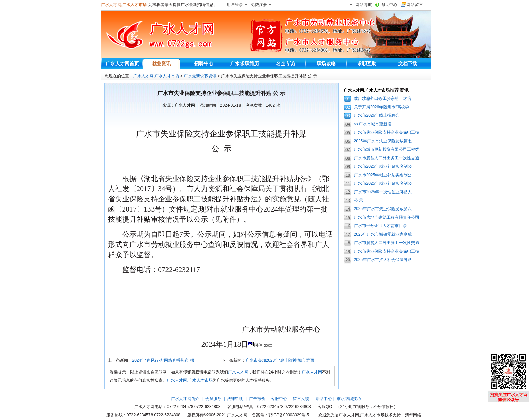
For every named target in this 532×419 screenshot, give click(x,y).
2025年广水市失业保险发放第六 (383, 209)
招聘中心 (204, 63)
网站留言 (415, 5)
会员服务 (213, 399)
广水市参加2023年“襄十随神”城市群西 (280, 360)
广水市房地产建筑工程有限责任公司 (387, 217)
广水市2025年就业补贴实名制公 (383, 166)
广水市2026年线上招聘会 (377, 115)
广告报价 (257, 399)
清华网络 (413, 415)
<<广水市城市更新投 (373, 124)
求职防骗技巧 (349, 399)
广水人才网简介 (185, 399)
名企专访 (285, 63)
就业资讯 (161, 63)
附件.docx (263, 345)
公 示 (359, 200)
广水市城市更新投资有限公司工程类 (387, 149)
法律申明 (235, 399)
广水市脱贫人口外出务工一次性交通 (387, 158)
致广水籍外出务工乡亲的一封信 (383, 98)
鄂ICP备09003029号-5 (289, 415)
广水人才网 (185, 105)
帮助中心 (389, 5)
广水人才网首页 (122, 63)
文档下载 (408, 63)
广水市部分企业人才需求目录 (380, 226)
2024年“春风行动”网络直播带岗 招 (163, 360)
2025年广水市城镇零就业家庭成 (383, 234)
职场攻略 (326, 63)
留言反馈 (301, 399)
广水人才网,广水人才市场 (124, 5)
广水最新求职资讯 (200, 76)
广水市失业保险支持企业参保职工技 (387, 132)
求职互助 (367, 63)
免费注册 (259, 5)
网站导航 (364, 5)
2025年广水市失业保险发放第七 (383, 141)
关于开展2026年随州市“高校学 (382, 107)
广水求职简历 (245, 63)
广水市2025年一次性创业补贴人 (383, 192)
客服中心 (279, 399)
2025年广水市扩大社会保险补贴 (383, 260)
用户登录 (235, 5)
